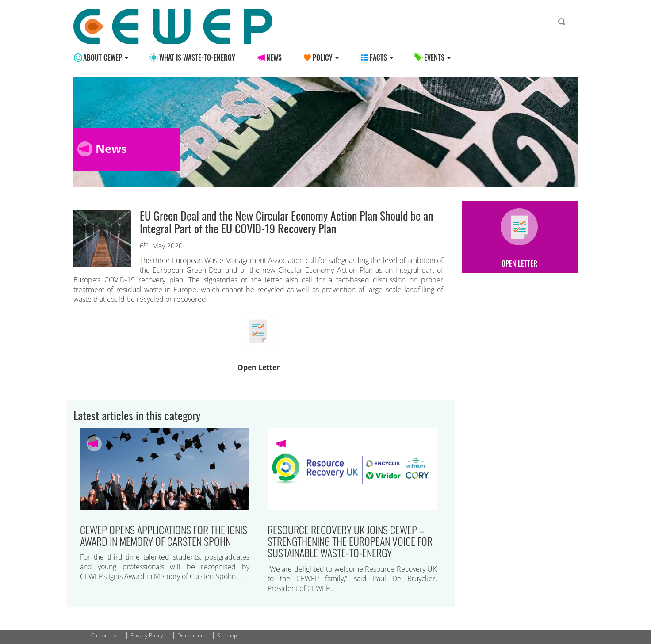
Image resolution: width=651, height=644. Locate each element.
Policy (326, 57)
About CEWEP (106, 57)
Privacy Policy (147, 635)
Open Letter (258, 367)
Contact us (104, 635)
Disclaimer (190, 635)
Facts (381, 57)
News (274, 57)
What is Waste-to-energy (197, 57)
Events (437, 57)
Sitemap (227, 635)
